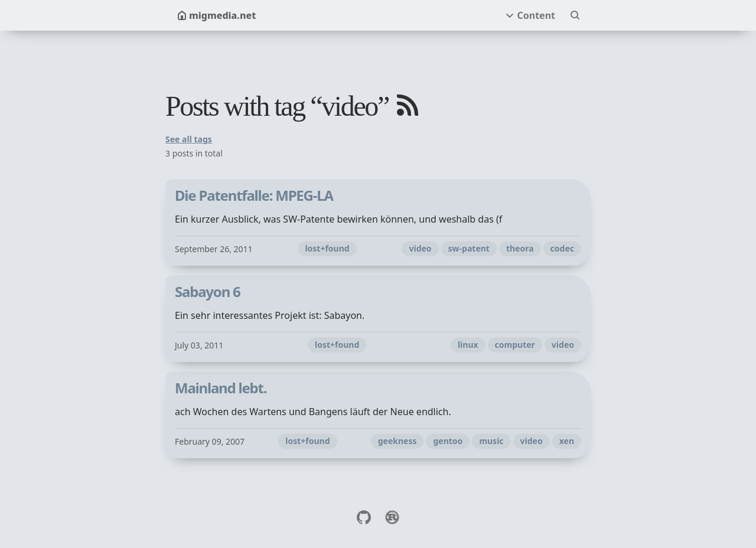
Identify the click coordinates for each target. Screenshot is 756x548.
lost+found (327, 248)
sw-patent (469, 248)
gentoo (448, 441)
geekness (397, 441)
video (420, 248)
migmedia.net (216, 15)
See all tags (189, 139)
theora (520, 248)
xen (567, 441)
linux (468, 345)
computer (515, 345)
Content (536, 15)
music (491, 441)
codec (562, 248)
